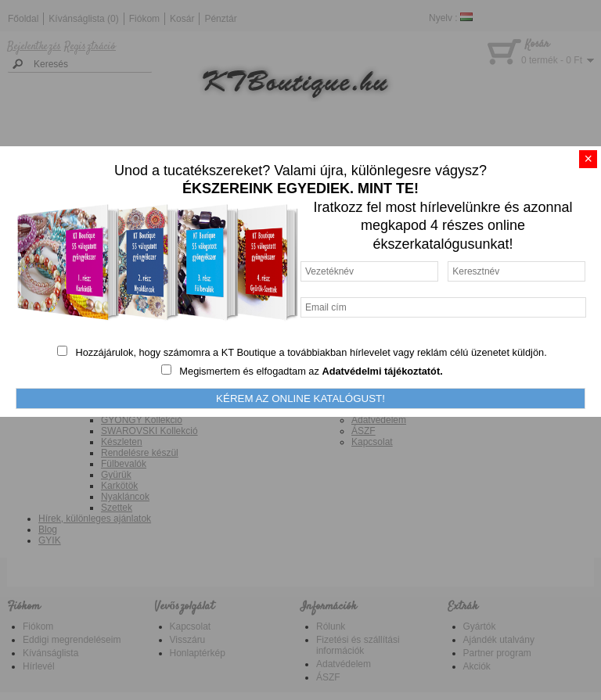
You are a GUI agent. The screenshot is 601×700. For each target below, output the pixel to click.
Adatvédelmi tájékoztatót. (382, 371)
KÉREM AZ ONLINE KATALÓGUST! (300, 398)
